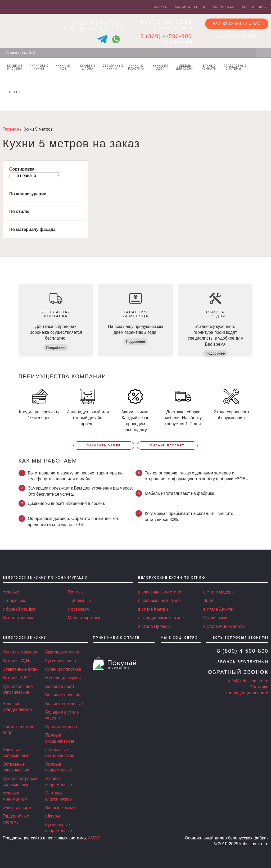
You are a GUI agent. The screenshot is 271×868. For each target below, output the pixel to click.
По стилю (19, 211)
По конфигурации (28, 194)
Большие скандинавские (17, 707)
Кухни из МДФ (63, 67)
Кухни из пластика (136, 67)
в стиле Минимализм (224, 626)
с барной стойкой (20, 609)
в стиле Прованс (154, 626)
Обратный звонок (238, 672)
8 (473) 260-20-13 (166, 22)
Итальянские (216, 618)
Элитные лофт (17, 808)
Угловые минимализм (15, 796)
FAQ (243, 7)
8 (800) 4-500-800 (166, 36)
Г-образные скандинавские (60, 753)
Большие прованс (63, 695)
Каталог (162, 7)
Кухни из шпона (87, 67)
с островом (79, 609)
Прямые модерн (61, 727)
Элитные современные (16, 753)
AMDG (94, 838)
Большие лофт (60, 686)
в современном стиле (159, 600)
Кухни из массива (15, 67)
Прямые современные (59, 767)
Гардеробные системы (235, 67)
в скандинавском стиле (161, 618)
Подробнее (56, 348)
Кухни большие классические (18, 689)
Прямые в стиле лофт (19, 730)
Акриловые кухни (39, 67)
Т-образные (79, 600)
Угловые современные (59, 781)
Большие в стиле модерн (62, 715)
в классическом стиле (160, 592)
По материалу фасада (32, 229)
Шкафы (15, 92)
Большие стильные (64, 704)
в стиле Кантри (153, 609)
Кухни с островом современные (20, 781)
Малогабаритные (85, 618)
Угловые (11, 592)
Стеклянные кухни (113, 67)
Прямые (76, 592)
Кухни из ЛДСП (161, 67)
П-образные (14, 600)
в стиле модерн (218, 592)
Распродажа (223, 7)
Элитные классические (58, 796)
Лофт (209, 600)
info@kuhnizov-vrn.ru (248, 681)
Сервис (259, 7)
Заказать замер (237, 37)
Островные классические (16, 767)
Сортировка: (22, 169)
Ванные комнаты (209, 67)
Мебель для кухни (185, 67)
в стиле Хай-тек (219, 609)
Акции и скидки (190, 7)
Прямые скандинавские (60, 738)
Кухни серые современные (59, 828)
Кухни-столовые (18, 618)
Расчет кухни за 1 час (237, 24)
